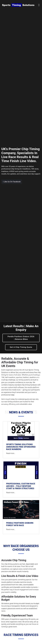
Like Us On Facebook (12, 182)
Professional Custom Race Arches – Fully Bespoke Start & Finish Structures (21, 486)
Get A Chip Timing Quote (21, 347)
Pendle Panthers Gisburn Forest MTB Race (20, 524)
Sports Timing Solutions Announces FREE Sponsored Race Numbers (21, 447)
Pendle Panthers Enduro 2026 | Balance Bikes (21, 338)
